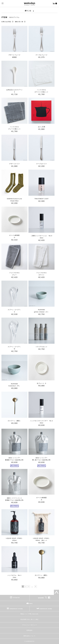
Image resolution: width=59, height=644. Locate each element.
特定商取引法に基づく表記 (29, 619)
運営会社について (29, 636)
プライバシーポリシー (30, 625)
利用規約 (30, 630)
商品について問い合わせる (29, 614)
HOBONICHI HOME (46, 609)
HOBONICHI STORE (16, 609)
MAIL (31, 604)
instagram (16, 598)
